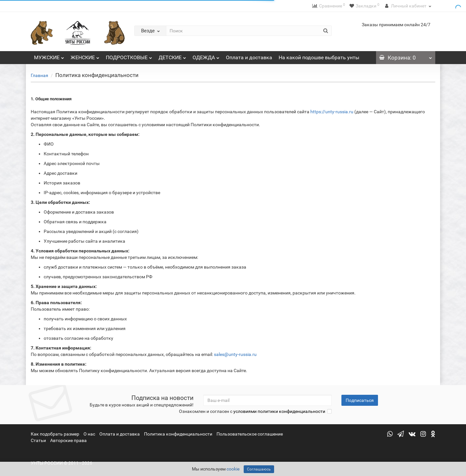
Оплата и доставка (249, 57)
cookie (233, 469)
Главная (39, 75)
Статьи (38, 440)
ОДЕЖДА (206, 56)
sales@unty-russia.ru (235, 354)
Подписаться (360, 400)
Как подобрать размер (55, 434)
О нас (89, 434)
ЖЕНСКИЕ (85, 56)
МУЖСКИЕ (49, 56)
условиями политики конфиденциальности (279, 411)
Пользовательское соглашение (250, 434)
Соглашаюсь (259, 469)
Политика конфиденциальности (178, 434)
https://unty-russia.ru (332, 112)
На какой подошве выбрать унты (319, 57)
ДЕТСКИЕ (172, 56)
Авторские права (68, 440)
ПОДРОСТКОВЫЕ (129, 56)
